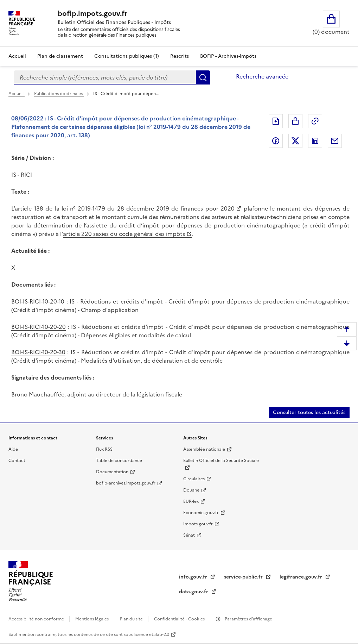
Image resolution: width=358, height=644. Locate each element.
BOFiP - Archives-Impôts (228, 56)
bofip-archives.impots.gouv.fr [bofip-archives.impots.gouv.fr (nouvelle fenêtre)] (126, 483)
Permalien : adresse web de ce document (315, 121)
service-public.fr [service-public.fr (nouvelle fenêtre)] (244, 577)
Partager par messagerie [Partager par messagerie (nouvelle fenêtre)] (335, 141)
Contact (17, 461)
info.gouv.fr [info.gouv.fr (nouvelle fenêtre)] (194, 577)
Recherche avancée (262, 76)
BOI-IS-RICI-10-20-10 (38, 301)
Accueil (17, 56)
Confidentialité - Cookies (180, 619)
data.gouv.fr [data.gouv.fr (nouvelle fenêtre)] (194, 592)
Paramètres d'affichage (248, 619)
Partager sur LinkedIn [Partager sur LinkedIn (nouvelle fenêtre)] (315, 141)
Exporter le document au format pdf (276, 121)
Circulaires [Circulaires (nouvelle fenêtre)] (194, 479)
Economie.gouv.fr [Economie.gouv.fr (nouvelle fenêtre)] (201, 513)
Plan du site (132, 619)
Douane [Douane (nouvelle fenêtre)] (191, 490)
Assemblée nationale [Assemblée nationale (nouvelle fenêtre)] (204, 449)
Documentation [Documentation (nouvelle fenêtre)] (112, 472)
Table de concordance (119, 461)
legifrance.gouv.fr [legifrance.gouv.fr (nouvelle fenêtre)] (302, 577)
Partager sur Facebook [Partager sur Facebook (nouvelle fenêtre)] (276, 141)
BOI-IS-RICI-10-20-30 (38, 352)
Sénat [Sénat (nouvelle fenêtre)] (189, 535)
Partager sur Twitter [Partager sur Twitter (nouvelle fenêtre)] (295, 141)
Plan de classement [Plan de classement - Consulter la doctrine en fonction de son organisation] (60, 56)
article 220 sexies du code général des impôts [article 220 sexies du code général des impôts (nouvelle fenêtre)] (124, 234)
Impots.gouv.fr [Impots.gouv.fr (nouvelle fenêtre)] (198, 524)
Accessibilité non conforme (37, 619)
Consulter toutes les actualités (309, 412)
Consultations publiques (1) (127, 56)
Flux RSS (104, 449)
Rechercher (203, 77)
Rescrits (180, 56)
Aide (13, 449)
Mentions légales (92, 619)
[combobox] (105, 77)
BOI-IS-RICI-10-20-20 (39, 327)
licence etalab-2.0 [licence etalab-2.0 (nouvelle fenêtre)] (151, 634)
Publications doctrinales (59, 94)
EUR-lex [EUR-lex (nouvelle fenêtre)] (191, 501)
